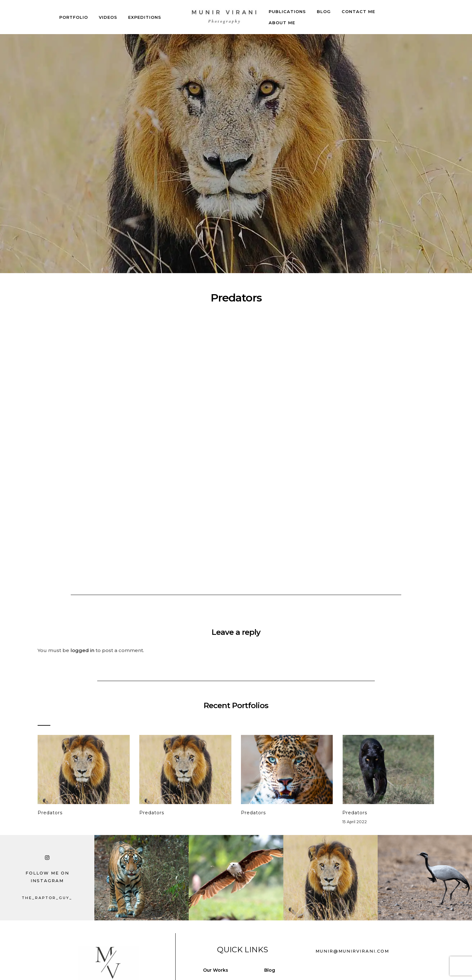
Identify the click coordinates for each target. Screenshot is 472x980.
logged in (82, 650)
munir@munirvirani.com (352, 951)
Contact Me (358, 11)
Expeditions (145, 17)
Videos (108, 17)
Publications (287, 11)
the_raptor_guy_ (47, 898)
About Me (282, 23)
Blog (324, 11)
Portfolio (74, 17)
